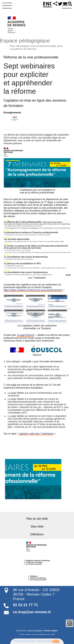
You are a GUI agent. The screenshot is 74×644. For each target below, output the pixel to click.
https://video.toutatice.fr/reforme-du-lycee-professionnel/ (33, 290)
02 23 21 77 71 (25, 605)
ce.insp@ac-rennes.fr (32, 612)
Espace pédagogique (37, 44)
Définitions (37, 534)
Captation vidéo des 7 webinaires (36, 434)
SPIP (53, 634)
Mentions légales (51, 631)
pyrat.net (28, 634)
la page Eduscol (26, 335)
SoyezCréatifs (41, 634)
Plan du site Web (37, 519)
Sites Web (37, 526)
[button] (55, 4)
